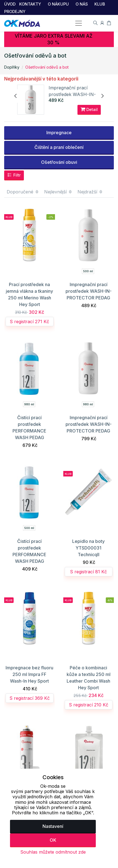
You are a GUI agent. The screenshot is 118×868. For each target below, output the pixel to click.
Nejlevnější (58, 192)
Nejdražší (90, 192)
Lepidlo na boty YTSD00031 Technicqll (88, 548)
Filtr (14, 176)
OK (53, 840)
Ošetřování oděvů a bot (47, 67)
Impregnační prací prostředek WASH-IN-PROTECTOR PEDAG (73, 95)
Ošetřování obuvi (59, 163)
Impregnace (59, 133)
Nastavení (53, 826)
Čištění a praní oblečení (59, 148)
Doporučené (23, 192)
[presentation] (16, 96)
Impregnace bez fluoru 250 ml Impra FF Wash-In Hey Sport (29, 675)
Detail (89, 110)
